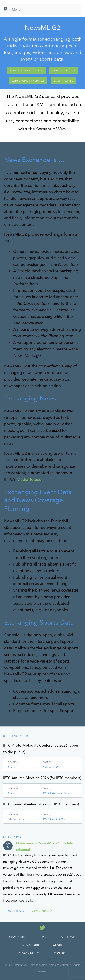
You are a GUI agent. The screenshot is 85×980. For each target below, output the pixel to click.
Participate (68, 937)
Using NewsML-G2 (64, 71)
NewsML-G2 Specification (26, 71)
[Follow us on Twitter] (42, 929)
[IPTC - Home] (6, 9)
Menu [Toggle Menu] (43, 10)
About (58, 945)
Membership (31, 945)
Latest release (63, 81)
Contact (60, 953)
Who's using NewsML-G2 (28, 81)
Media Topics (29, 479)
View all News (40, 911)
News (42, 937)
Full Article (15, 911)
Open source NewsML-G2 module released (44, 846)
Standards (17, 937)
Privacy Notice (29, 953)
